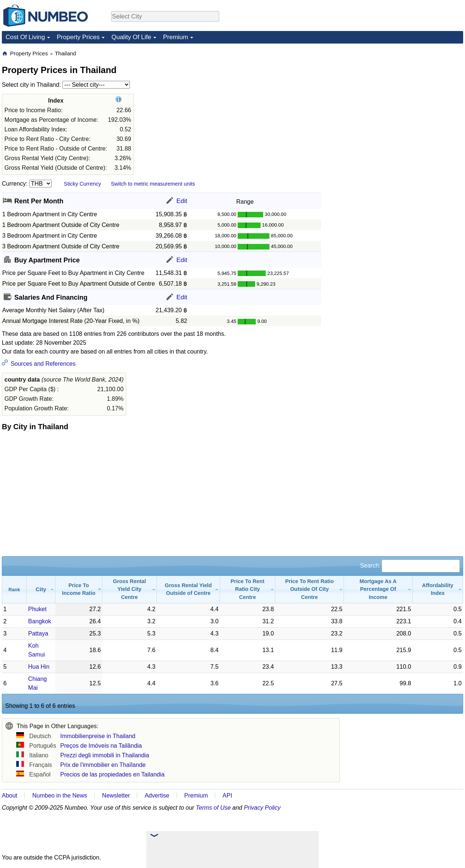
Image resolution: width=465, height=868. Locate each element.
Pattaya (38, 633)
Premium (176, 37)
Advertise (157, 795)
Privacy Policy (262, 808)
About (10, 795)
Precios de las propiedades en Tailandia (112, 774)
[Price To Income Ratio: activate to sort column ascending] (79, 590)
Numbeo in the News (60, 795)
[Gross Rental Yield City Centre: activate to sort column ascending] (130, 590)
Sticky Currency (82, 184)
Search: (410, 566)
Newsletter (116, 795)
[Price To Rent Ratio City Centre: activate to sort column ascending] (248, 590)
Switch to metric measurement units (153, 184)
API (227, 795)
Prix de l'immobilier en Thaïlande (103, 765)
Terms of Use (213, 808)
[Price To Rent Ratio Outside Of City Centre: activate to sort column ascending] (310, 590)
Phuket (37, 609)
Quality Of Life (131, 37)
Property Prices (78, 37)
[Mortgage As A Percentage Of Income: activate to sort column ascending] (378, 590)
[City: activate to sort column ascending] (41, 590)
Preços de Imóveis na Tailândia (101, 746)
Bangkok (39, 621)
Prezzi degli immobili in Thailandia (105, 755)
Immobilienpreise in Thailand (98, 736)
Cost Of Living (25, 37)
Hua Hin (39, 667)
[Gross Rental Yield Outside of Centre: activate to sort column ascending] (188, 590)
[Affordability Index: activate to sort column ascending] (438, 590)
